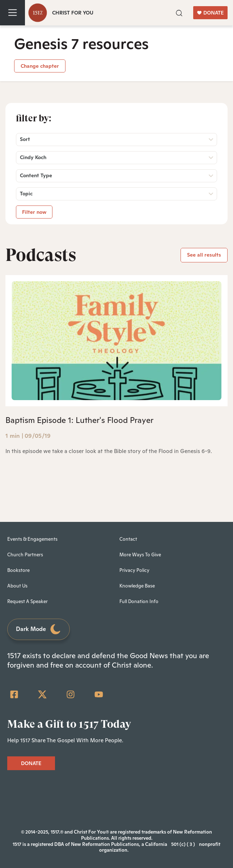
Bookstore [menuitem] (18, 570)
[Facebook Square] (14, 694)
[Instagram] (71, 694)
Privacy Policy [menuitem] (134, 570)
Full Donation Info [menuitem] (139, 601)
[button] (179, 12)
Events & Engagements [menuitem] (32, 539)
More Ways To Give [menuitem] (140, 555)
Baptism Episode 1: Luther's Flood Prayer (79, 420)
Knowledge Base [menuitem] (137, 586)
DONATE (210, 13)
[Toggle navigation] (12, 13)
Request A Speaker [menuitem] (27, 601)
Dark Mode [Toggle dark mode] (39, 629)
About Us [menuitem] (17, 586)
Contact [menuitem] (128, 539)
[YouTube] (99, 694)
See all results (204, 255)
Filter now (34, 212)
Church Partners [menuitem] (25, 555)
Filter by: (34, 118)
